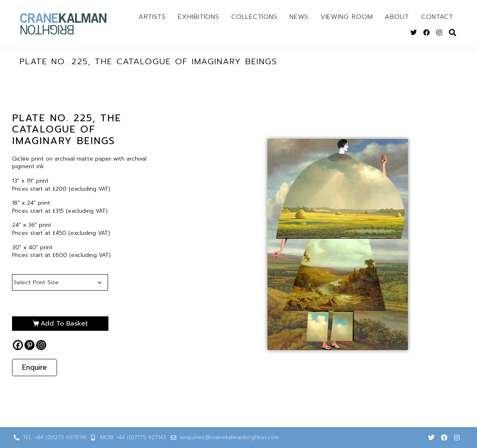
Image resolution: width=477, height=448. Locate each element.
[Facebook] (18, 345)
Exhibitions (199, 17)
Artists (152, 17)
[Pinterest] (30, 345)
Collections (254, 17)
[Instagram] (41, 345)
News (299, 17)
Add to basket (64, 324)
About (397, 17)
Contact (437, 17)
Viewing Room (347, 17)
